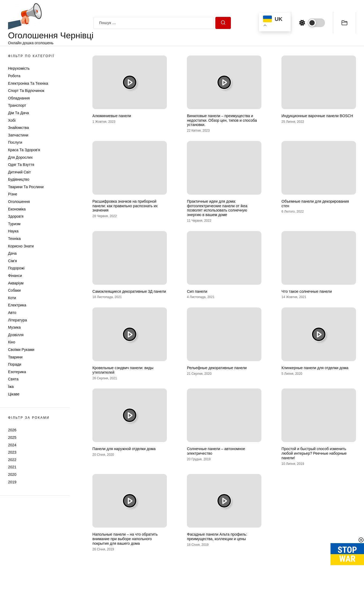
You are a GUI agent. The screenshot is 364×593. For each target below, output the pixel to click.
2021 (12, 467)
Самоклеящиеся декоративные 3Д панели (129, 291)
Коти (12, 298)
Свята (13, 379)
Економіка (17, 209)
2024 (12, 445)
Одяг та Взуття (21, 165)
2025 (12, 438)
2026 (12, 430)
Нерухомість (19, 68)
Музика (14, 327)
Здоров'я (16, 216)
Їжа (11, 387)
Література (18, 320)
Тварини (15, 357)
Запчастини (18, 135)
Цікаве (14, 394)
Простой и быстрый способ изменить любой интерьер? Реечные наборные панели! (314, 453)
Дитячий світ (19, 172)
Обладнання (19, 98)
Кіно (12, 342)
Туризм (14, 224)
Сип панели (197, 291)
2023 (12, 452)
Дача (12, 253)
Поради (15, 364)
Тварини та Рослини (26, 187)
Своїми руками (21, 350)
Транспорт (17, 105)
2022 (12, 460)
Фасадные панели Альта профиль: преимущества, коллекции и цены (217, 537)
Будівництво (19, 179)
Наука (13, 231)
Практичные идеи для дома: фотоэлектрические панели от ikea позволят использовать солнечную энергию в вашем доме (217, 208)
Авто (12, 313)
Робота (14, 76)
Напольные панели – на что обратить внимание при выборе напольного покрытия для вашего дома (125, 539)
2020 (12, 475)
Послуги (15, 142)
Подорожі (16, 268)
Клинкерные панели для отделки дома (315, 368)
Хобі (12, 120)
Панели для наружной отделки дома (124, 449)
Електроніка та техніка (28, 83)
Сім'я (12, 261)
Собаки (14, 290)
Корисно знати (21, 246)
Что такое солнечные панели (307, 291)
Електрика (17, 305)
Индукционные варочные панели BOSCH (317, 116)
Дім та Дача (18, 113)
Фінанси (15, 276)
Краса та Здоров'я (24, 150)
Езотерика (17, 372)
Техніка (14, 239)
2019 (12, 482)
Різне (13, 194)
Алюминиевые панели (112, 116)
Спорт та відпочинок (26, 91)
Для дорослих (20, 157)
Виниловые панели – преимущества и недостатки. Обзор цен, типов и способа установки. (222, 120)
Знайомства (18, 128)
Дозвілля (16, 335)
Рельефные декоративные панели (217, 368)
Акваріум (16, 283)
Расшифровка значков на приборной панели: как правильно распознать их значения (125, 206)
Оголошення (19, 202)
